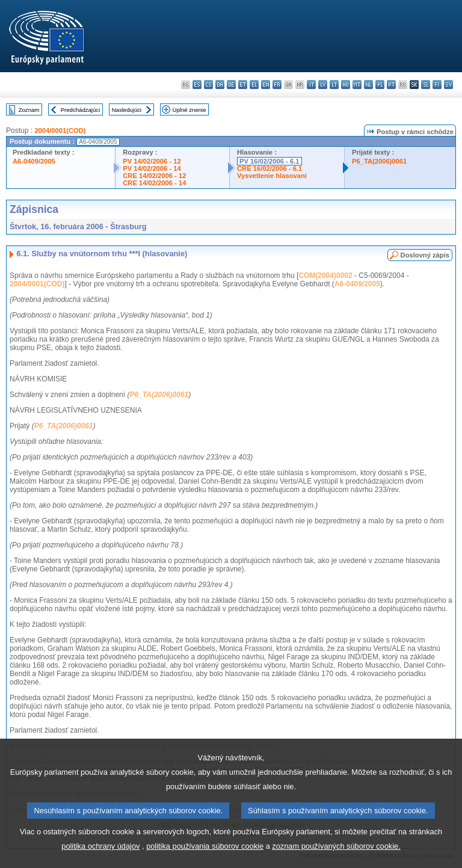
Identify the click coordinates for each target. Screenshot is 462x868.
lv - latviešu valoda (323, 85)
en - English (266, 85)
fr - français (277, 85)
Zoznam (29, 110)
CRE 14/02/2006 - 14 (154, 183)
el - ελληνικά (254, 85)
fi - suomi (437, 85)
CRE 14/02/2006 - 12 (154, 176)
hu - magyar (346, 85)
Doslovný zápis (425, 255)
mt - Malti (357, 85)
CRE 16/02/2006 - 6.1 (269, 168)
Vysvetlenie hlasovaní (272, 176)
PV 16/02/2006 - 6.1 (269, 161)
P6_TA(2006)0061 (379, 161)
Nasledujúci (127, 110)
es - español (197, 85)
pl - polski (380, 85)
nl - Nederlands (368, 85)
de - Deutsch (231, 85)
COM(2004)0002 (325, 275)
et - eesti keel (243, 85)
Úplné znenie (189, 110)
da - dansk (220, 85)
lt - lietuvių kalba (334, 85)
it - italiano (311, 85)
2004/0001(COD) (60, 131)
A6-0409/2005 (34, 161)
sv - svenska (448, 85)
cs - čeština (208, 85)
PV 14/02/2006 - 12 (152, 161)
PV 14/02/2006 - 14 (152, 168)
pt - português (391, 85)
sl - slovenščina (426, 85)
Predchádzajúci (81, 110)
